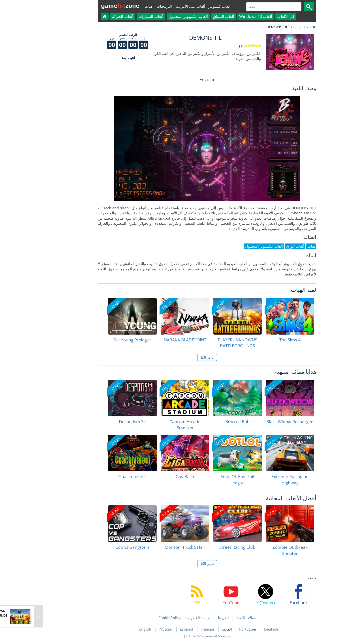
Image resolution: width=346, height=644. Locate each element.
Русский (132, 629)
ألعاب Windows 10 (222, 16)
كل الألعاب (252, 16)
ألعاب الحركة (89, 16)
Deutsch (237, 629)
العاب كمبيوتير (185, 6)
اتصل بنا (190, 618)
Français (174, 629)
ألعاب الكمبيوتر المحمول (154, 16)
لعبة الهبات (267, 27)
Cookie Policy (135, 618)
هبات (115, 6)
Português (214, 629)
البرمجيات (130, 6)
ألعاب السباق (190, 16)
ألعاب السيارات (117, 16)
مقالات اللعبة (212, 618)
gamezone (86, 6)
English (112, 629)
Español (153, 629)
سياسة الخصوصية (164, 618)
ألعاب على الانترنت (157, 6)
